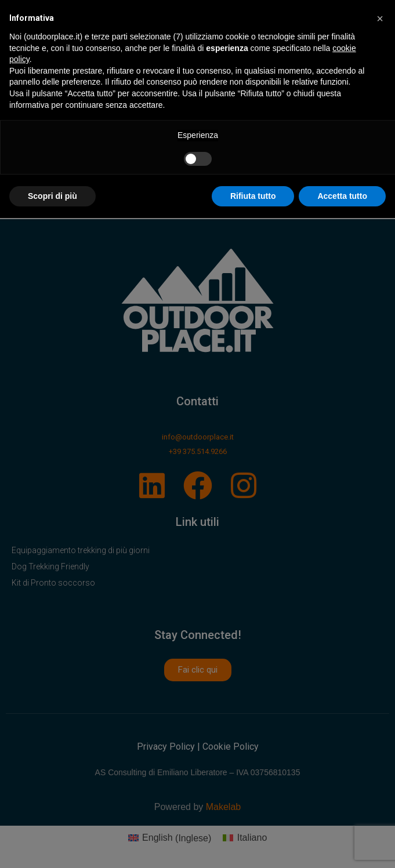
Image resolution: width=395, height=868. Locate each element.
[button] (380, 19)
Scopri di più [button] (52, 196)
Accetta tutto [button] (342, 196)
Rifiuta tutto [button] (253, 196)
